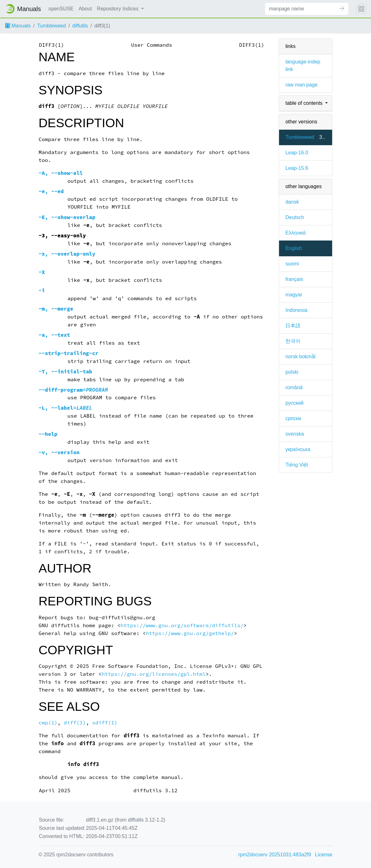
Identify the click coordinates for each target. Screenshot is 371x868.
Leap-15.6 (297, 168)
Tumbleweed (51, 26)
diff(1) (75, 723)
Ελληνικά (295, 233)
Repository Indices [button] (119, 9)
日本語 (293, 326)
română (294, 387)
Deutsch (295, 217)
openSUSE (61, 9)
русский (294, 403)
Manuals (18, 26)
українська (298, 449)
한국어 (293, 341)
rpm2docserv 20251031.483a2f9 (275, 855)
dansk (292, 202)
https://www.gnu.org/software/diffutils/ (182, 625)
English (294, 248)
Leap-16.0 (297, 153)
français (294, 279)
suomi (292, 264)
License (324, 855)
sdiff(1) (105, 723)
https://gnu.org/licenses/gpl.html (154, 674)
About (85, 9)
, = (65, 408)
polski (292, 372)
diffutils (80, 26)
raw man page (301, 85)
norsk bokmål (300, 357)
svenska (295, 434)
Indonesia (296, 310)
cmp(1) (48, 723)
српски (293, 418)
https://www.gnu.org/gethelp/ (190, 633)
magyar (294, 295)
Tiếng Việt (297, 465)
